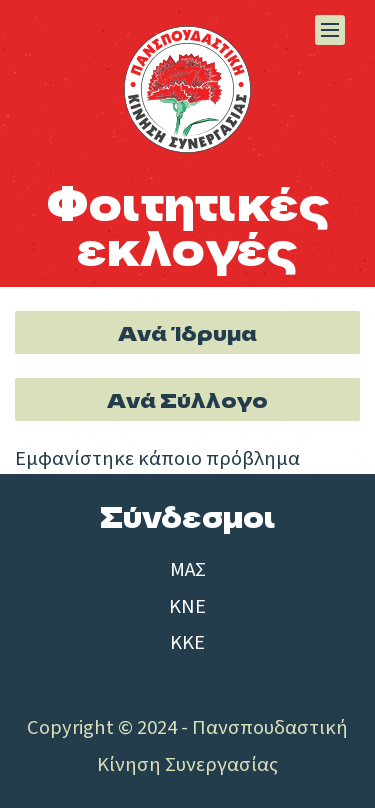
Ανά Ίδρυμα (187, 332)
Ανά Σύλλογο (187, 399)
